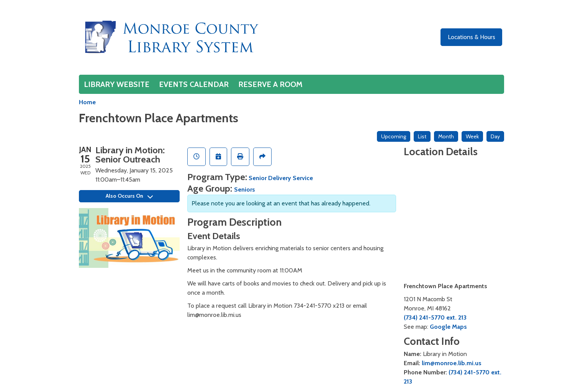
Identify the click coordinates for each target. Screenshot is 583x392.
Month (446, 136)
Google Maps (448, 327)
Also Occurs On (129, 196)
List (422, 136)
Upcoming (394, 136)
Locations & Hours (472, 37)
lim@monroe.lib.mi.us (452, 363)
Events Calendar (194, 84)
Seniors (245, 189)
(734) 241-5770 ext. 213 (435, 317)
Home (87, 102)
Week (472, 136)
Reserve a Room (270, 84)
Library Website (117, 84)
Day (495, 136)
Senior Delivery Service (281, 178)
